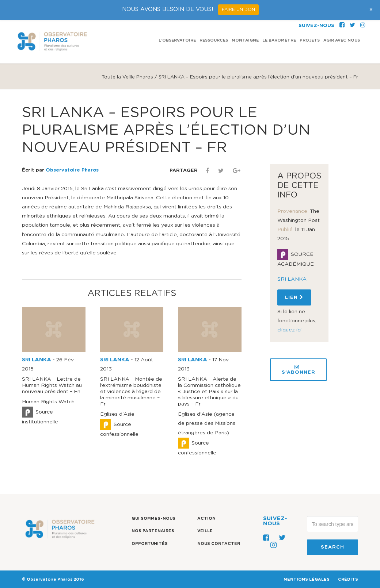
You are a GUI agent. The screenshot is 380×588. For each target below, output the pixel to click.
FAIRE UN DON (238, 9)
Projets (310, 40)
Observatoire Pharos (72, 170)
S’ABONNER (299, 370)
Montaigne (245, 40)
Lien (294, 297)
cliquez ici (289, 330)
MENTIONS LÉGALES (307, 579)
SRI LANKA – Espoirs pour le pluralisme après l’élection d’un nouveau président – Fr (166, 130)
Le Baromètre (279, 40)
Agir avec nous (342, 40)
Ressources (214, 40)
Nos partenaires (153, 531)
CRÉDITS (348, 579)
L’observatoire (177, 40)
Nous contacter (219, 544)
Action (206, 518)
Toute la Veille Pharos (127, 77)
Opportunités (150, 544)
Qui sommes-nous (153, 518)
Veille (205, 531)
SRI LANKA (37, 360)
